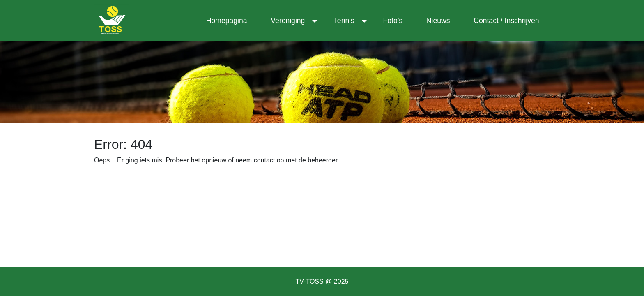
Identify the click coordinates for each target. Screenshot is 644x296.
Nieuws (438, 21)
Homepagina (227, 21)
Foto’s (393, 21)
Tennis (344, 21)
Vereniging (288, 21)
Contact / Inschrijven (506, 21)
